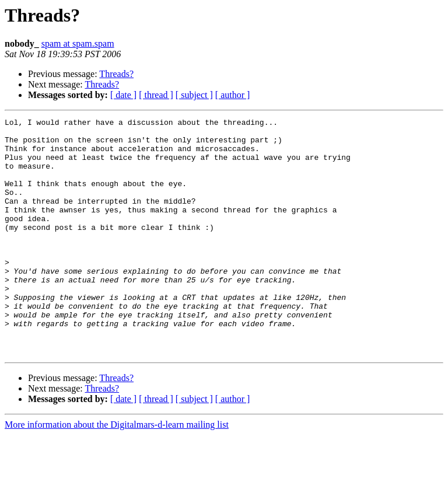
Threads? (116, 74)
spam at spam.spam (78, 43)
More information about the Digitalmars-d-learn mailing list (117, 472)
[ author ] (233, 95)
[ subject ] (194, 95)
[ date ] (123, 95)
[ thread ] (156, 95)
